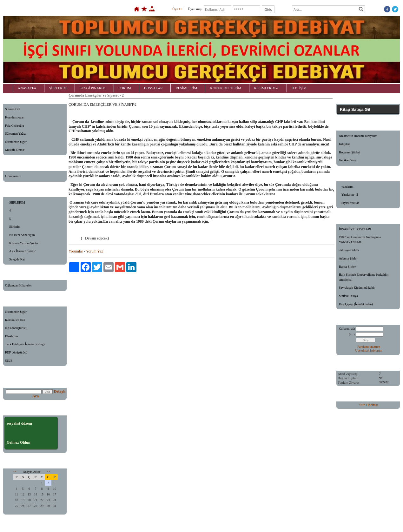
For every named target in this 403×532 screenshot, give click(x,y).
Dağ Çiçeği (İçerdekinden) (356, 304)
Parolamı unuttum (369, 347)
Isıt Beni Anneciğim (22, 235)
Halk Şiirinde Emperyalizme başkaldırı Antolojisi (364, 277)
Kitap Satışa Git (355, 109)
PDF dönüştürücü (16, 352)
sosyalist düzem (19, 423)
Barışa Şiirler (347, 267)
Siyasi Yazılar (350, 203)
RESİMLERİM (186, 88)
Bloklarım (12, 336)
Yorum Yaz (94, 251)
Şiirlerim (15, 227)
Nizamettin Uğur (16, 142)
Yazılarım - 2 (350, 195)
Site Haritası (369, 405)
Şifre (352, 334)
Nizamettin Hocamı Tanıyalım (358, 136)
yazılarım (347, 187)
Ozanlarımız (13, 176)
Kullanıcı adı (347, 329)
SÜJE (9, 361)
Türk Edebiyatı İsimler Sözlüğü (25, 344)
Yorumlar (76, 251)
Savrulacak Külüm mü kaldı (357, 288)
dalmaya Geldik (349, 250)
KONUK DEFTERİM (225, 88)
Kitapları (345, 144)
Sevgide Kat (17, 259)
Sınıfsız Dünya (348, 296)
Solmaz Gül (13, 109)
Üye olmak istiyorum (369, 350)
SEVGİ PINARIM (93, 88)
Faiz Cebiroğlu (15, 126)
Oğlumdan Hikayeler (18, 285)
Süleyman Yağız (15, 134)
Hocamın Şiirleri (350, 152)
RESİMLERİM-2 (266, 88)
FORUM (125, 88)
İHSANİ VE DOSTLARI (355, 229)
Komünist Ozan (15, 320)
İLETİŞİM (299, 88)
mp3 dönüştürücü (16, 328)
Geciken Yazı (347, 160)
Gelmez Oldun (18, 442)
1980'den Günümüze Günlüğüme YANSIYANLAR (360, 240)
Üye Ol (177, 9)
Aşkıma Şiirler (348, 258)
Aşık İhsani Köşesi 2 (22, 251)
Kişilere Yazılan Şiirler (24, 243)
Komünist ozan (15, 117)
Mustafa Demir (15, 150)
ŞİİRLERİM (58, 88)
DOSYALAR (153, 88)
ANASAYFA (27, 88)
